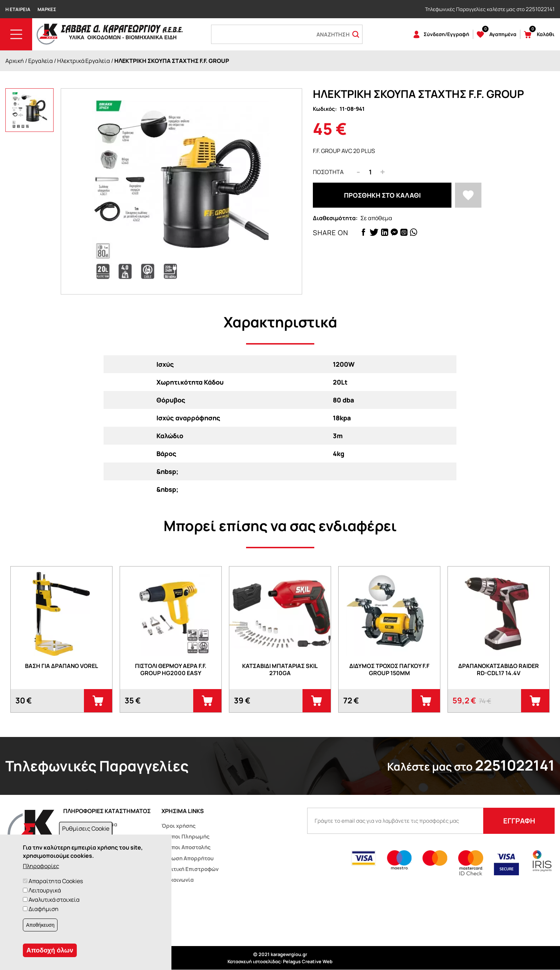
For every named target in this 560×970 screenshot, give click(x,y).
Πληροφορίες (41, 866)
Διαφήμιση (44, 909)
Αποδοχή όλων (50, 950)
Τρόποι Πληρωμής (186, 837)
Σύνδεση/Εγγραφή (446, 34)
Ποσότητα (328, 172)
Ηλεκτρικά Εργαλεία (84, 61)
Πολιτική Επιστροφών (190, 869)
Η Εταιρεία (18, 9)
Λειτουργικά (45, 890)
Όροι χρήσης (179, 826)
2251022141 (540, 9)
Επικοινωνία (177, 880)
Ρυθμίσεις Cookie (86, 828)
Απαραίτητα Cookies (56, 881)
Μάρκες (47, 9)
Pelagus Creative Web (308, 961)
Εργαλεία (41, 61)
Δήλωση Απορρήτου (187, 858)
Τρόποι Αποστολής (186, 847)
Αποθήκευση (40, 925)
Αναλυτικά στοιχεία (54, 900)
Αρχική (15, 61)
